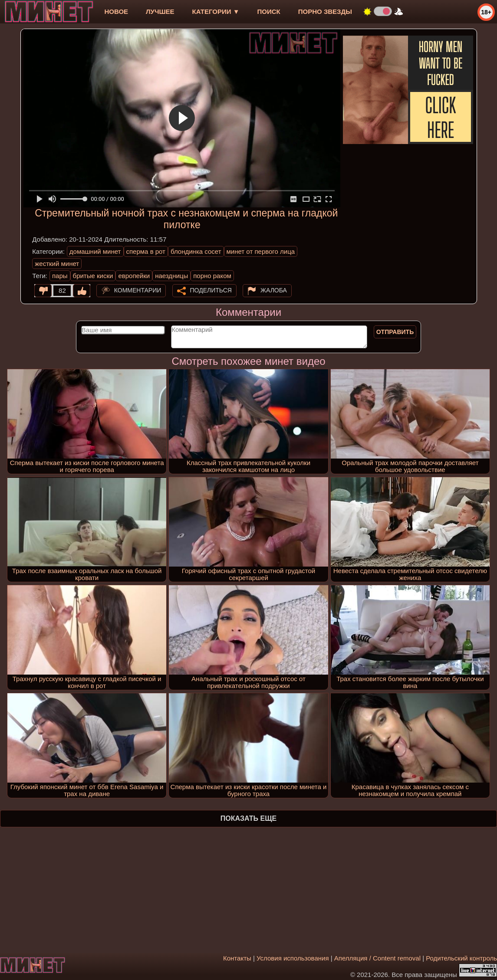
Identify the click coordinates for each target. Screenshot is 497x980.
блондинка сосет (196, 251)
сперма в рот (146, 251)
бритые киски (93, 276)
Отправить (395, 332)
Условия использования (293, 958)
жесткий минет (57, 264)
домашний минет (95, 251)
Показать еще (248, 818)
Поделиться (211, 290)
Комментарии (138, 290)
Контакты (237, 958)
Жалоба (274, 290)
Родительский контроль (461, 958)
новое (116, 11)
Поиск (269, 11)
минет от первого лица (261, 251)
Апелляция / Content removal (377, 958)
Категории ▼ (216, 11)
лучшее (160, 11)
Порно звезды (325, 11)
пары (60, 276)
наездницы (171, 276)
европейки (134, 276)
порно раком (212, 276)
